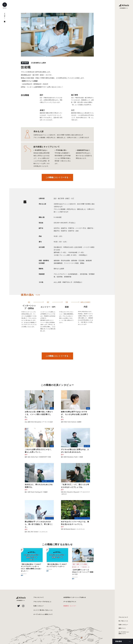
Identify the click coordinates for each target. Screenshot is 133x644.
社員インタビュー (123, 625)
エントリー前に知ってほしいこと (43, 610)
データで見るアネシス (70, 602)
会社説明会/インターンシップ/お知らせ (75, 597)
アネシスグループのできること (42, 602)
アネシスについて (123, 617)
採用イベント (122, 628)
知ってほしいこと (123, 621)
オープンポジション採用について (124, 633)
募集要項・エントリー (70, 606)
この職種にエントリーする (57, 177)
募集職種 (119, 641)
